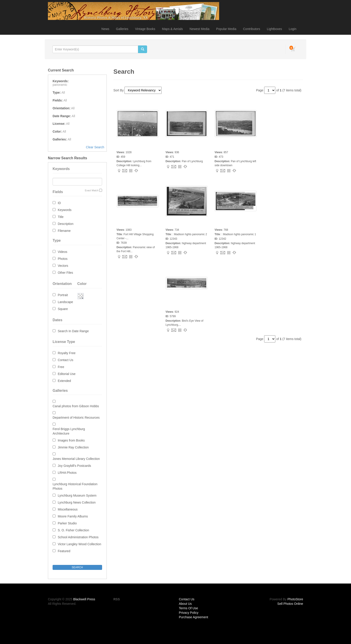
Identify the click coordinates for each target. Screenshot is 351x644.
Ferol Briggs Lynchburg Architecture (69, 431)
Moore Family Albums (73, 516)
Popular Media (226, 29)
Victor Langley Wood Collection (79, 544)
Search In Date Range (73, 331)
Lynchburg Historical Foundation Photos (75, 486)
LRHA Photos (67, 473)
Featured (64, 551)
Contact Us (65, 360)
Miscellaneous (68, 509)
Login (293, 29)
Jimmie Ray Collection (73, 447)
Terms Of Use (188, 608)
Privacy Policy (189, 613)
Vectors (63, 266)
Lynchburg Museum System (77, 495)
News (105, 29)
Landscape (65, 302)
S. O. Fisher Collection (73, 530)
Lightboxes (274, 29)
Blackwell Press (84, 599)
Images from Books (71, 440)
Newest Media (200, 29)
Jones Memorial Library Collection (76, 459)
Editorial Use (67, 374)
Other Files (65, 273)
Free (61, 367)
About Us (185, 604)
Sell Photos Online (290, 604)
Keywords (65, 210)
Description (66, 224)
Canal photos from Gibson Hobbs (76, 406)
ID (59, 203)
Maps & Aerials (172, 29)
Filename (64, 231)
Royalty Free (67, 353)
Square (63, 309)
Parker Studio (67, 523)
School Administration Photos (78, 537)
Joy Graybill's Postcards (74, 466)
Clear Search (95, 147)
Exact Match (92, 190)
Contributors (252, 29)
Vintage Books (145, 29)
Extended (64, 381)
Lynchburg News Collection (77, 502)
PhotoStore (295, 599)
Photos (63, 259)
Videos (63, 252)
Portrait (63, 295)
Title (61, 217)
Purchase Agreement (194, 617)
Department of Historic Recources (76, 418)
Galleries (122, 29)
